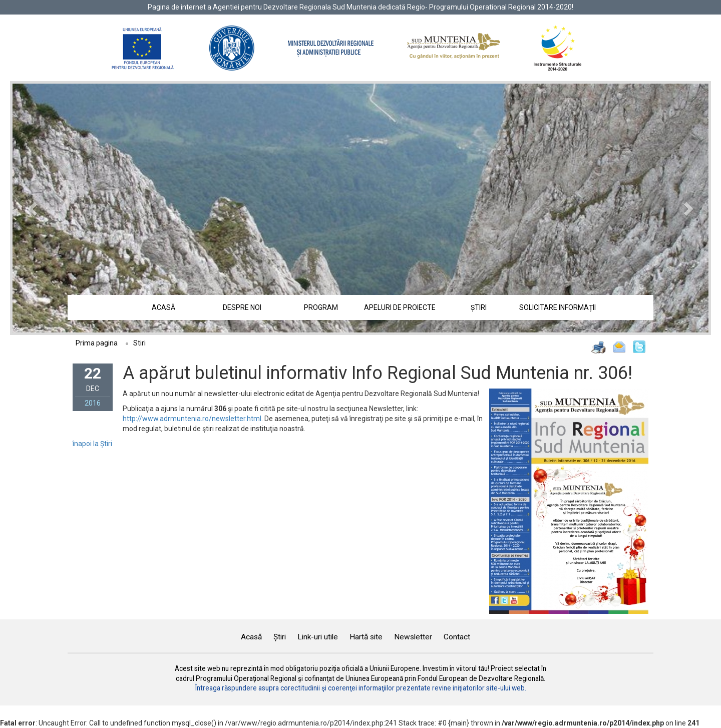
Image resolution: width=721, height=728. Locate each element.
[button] (65, 208)
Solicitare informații (558, 307)
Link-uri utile (318, 637)
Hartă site (366, 637)
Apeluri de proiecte (400, 307)
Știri (479, 307)
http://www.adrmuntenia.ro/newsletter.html (192, 419)
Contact (457, 637)
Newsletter (413, 637)
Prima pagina (97, 343)
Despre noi (242, 307)
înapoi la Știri (92, 444)
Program (321, 307)
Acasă (163, 307)
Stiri (139, 343)
